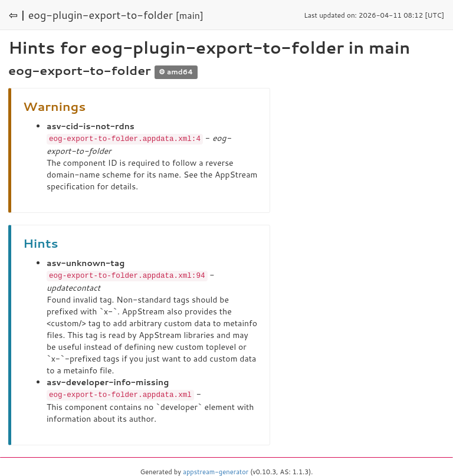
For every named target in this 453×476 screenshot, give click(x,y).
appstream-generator (216, 470)
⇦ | (17, 15)
